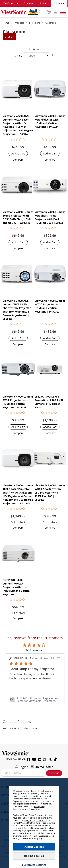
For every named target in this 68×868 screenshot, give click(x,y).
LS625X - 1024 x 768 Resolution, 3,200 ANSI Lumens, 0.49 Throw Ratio (49, 402)
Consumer (59, 3)
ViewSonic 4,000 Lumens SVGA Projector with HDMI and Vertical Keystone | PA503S (18, 402)
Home (6, 23)
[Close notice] (54, 790)
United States (42, 767)
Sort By (18, 55)
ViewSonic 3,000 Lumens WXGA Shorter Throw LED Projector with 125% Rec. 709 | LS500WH (50, 493)
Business (44, 3)
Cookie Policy (18, 809)
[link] (34, 699)
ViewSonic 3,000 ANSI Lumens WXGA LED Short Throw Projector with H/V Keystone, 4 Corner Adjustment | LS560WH (17, 310)
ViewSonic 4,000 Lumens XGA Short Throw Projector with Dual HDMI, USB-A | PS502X (50, 217)
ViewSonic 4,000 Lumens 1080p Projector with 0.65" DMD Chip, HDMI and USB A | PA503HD (18, 217)
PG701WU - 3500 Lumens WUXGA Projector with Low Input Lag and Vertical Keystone (17, 587)
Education (29, 3)
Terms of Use (34, 809)
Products (19, 23)
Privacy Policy (40, 806)
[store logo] (20, 12)
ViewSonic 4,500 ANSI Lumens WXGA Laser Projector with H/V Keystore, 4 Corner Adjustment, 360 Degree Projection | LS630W (18, 125)
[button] (18, 160)
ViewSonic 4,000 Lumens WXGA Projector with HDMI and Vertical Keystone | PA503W (50, 306)
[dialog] (34, 823)
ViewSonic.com (11, 3)
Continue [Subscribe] (54, 773)
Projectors (35, 23)
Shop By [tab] (9, 37)
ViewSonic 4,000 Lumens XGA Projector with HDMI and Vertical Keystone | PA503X (50, 121)
